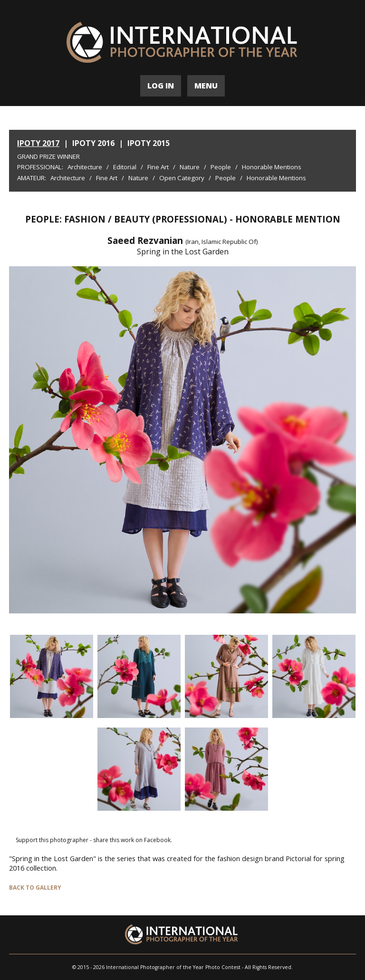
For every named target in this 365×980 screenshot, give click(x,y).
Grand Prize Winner (48, 156)
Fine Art (158, 167)
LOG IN (161, 86)
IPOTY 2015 (149, 143)
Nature (190, 167)
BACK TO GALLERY (35, 888)
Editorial (125, 167)
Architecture (85, 167)
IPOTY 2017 (38, 143)
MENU (206, 86)
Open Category (182, 178)
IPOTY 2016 (93, 143)
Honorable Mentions (272, 167)
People (221, 167)
